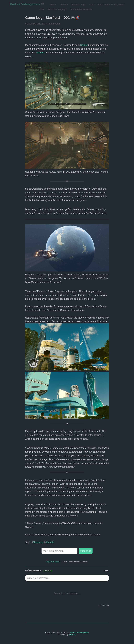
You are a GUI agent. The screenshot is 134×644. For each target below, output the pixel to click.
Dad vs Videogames (79, 632)
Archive (64, 5)
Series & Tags (79, 5)
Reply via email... (53, 562)
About (53, 5)
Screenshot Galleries (81, 9)
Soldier (84, 45)
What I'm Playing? (57, 9)
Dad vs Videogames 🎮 (27, 4)
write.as (72, 635)
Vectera (40, 53)
